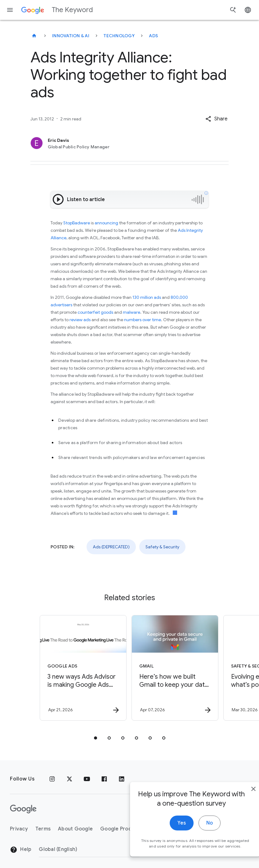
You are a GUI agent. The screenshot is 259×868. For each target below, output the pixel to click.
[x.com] (69, 779)
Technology (119, 36)
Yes (168, 832)
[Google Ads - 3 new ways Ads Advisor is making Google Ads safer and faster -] (83, 668)
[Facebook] (104, 779)
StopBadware (77, 223)
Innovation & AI (71, 36)
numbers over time (143, 320)
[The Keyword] (34, 36)
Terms (43, 829)
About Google (75, 829)
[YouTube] (87, 779)
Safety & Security (162, 547)
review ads (80, 320)
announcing (106, 223)
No (196, 832)
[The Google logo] (23, 809)
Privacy (19, 829)
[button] (216, 119)
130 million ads (147, 297)
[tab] (96, 738)
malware (132, 312)
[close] (240, 798)
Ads (153, 36)
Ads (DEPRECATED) (111, 547)
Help (21, 850)
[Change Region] (89, 849)
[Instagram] (52, 779)
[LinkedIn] (122, 779)
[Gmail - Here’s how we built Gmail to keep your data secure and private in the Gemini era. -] (175, 668)
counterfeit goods (95, 312)
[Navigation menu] (10, 10)
